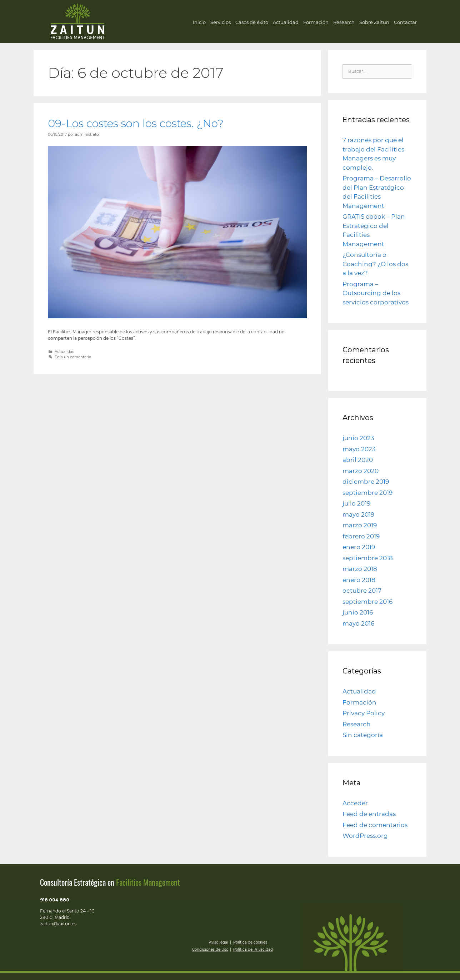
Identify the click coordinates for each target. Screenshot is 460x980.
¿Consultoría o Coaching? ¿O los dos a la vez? (375, 264)
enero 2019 (359, 547)
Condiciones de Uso (210, 949)
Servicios (221, 22)
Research (344, 22)
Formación (316, 22)
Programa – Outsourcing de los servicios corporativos (376, 293)
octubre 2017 (362, 591)
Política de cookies (250, 942)
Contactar (405, 22)
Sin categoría (363, 735)
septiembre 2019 (367, 493)
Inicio (199, 22)
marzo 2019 (360, 525)
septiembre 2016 (367, 602)
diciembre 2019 (366, 482)
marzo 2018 (360, 569)
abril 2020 (358, 460)
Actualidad (286, 22)
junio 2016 (358, 612)
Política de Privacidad (253, 949)
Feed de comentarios (375, 825)
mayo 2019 (358, 514)
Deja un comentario (73, 357)
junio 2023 (358, 438)
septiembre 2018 (368, 558)
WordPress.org (365, 836)
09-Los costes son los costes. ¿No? (136, 123)
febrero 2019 (361, 536)
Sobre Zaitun (374, 22)
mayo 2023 (359, 449)
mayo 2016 (358, 623)
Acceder (355, 803)
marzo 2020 (361, 471)
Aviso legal (219, 942)
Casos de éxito (252, 22)
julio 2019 (356, 503)
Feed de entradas (369, 814)
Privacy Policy (364, 713)
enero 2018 (359, 580)
